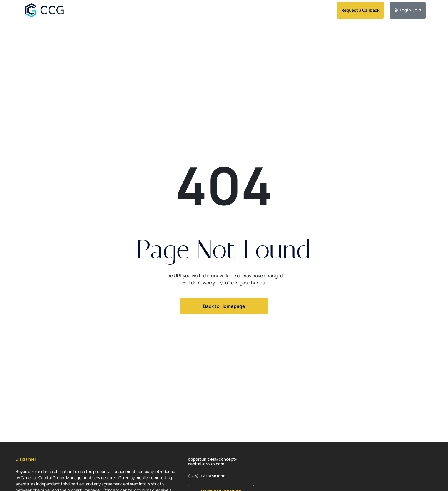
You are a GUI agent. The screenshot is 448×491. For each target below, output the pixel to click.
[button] (27, 459)
